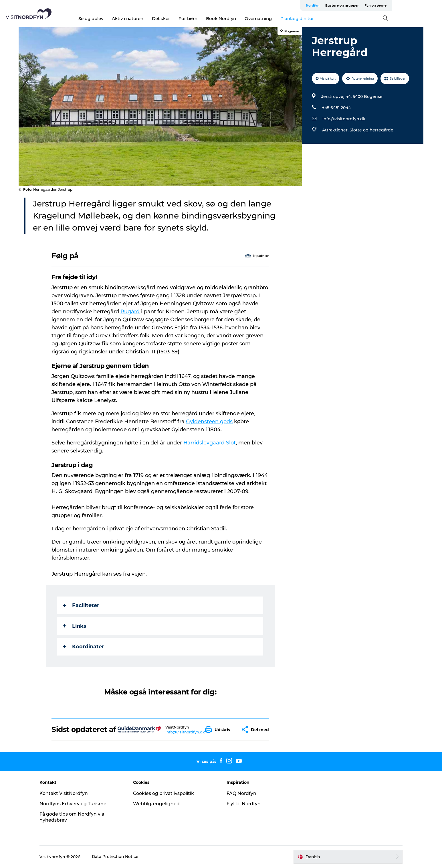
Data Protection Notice (120, 857)
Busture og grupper (378, 5)
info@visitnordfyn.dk (344, 119)
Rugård (130, 312)
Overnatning (283, 18)
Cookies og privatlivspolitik (166, 793)
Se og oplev (116, 18)
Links (75, 626)
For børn (213, 18)
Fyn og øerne (412, 5)
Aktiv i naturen (152, 18)
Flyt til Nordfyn (244, 804)
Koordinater (84, 647)
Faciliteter (82, 605)
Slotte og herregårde (371, 130)
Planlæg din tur (322, 18)
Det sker (186, 18)
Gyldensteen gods (210, 422)
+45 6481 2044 (336, 108)
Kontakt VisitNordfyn (68, 793)
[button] (219, 730)
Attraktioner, (336, 130)
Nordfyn (349, 5)
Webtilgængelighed (159, 804)
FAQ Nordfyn (242, 793)
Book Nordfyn (246, 18)
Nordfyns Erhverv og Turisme (78, 804)
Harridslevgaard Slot (210, 443)
